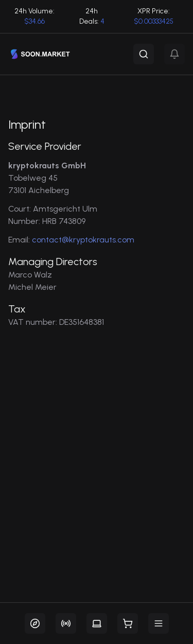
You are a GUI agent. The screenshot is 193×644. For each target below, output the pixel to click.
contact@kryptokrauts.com (83, 240)
